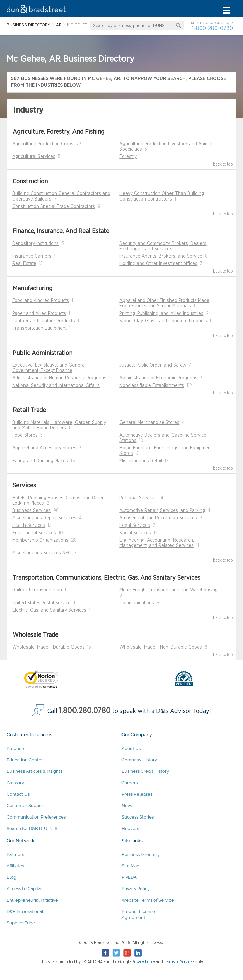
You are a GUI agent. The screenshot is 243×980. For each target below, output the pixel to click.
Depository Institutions (36, 244)
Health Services (29, 525)
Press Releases (137, 794)
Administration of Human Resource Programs (59, 378)
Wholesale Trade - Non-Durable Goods (161, 647)
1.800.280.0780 (85, 711)
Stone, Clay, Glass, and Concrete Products (163, 321)
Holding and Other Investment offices (158, 264)
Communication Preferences (36, 817)
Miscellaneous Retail (141, 461)
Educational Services (34, 533)
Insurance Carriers (32, 256)
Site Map (130, 866)
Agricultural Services (34, 157)
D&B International (25, 912)
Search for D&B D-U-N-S (32, 828)
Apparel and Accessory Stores (44, 448)
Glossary (15, 783)
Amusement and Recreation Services (158, 518)
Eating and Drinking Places (40, 461)
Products (16, 748)
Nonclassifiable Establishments (152, 386)
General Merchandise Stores (149, 423)
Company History (139, 760)
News (127, 806)
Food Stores (25, 435)
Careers (130, 783)
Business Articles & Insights (35, 771)
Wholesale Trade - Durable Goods (48, 647)
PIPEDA (129, 877)
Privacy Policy (136, 889)
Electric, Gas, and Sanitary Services (49, 610)
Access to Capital (24, 889)
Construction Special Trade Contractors (54, 207)
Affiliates (15, 866)
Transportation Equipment (40, 328)
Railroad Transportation (37, 590)
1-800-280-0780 (212, 28)
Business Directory (141, 854)
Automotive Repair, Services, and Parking (162, 511)
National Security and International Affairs (56, 386)
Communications (137, 603)
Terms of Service (178, 962)
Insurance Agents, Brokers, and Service (161, 256)
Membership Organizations (40, 540)
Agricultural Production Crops (43, 144)
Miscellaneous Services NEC (42, 553)
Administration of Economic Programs (158, 378)
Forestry (128, 157)
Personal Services (138, 498)
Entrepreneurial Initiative (32, 900)
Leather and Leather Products (44, 321)
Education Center (25, 760)
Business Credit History (145, 771)
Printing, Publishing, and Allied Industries (161, 314)
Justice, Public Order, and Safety (153, 365)
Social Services (135, 533)
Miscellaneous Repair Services (44, 518)
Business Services (32, 511)
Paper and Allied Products (39, 314)
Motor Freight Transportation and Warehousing (169, 590)
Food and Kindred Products (41, 301)
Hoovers (130, 828)
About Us (131, 748)
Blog (12, 877)
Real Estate (24, 264)
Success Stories (138, 817)
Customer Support (26, 806)
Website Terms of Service (148, 900)
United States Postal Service (42, 603)
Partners (15, 854)
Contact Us (18, 794)
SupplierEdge (21, 923)
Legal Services (135, 525)
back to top (223, 164)
